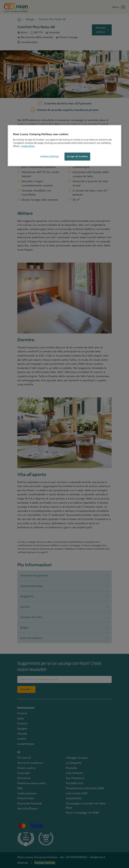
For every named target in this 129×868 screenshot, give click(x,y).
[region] (64, 146)
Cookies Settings (50, 156)
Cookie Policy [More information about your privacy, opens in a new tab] (28, 146)
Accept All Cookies (77, 156)
